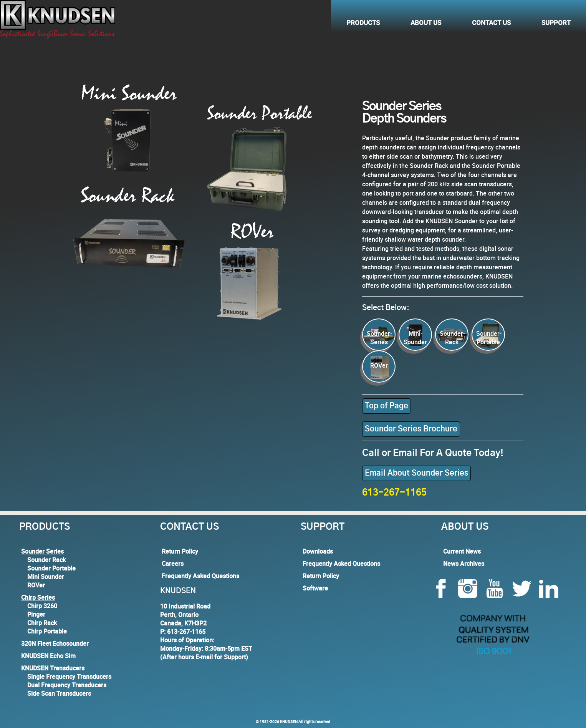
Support (556, 22)
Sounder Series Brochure (411, 429)
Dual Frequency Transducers (67, 685)
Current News (462, 551)
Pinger (36, 614)
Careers (173, 564)
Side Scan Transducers (59, 693)
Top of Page (387, 406)
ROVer (36, 585)
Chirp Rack (42, 623)
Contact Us (491, 22)
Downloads (318, 551)
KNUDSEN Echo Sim (48, 656)
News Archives (464, 564)
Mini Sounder (46, 577)
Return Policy (180, 551)
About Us (426, 22)
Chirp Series (38, 597)
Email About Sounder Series (416, 473)
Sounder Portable (51, 568)
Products (363, 22)
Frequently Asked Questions (200, 576)
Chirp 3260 (42, 606)
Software (315, 588)
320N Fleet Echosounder (55, 643)
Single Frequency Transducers (69, 677)
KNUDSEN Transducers (53, 668)
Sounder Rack (46, 560)
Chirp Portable (47, 631)
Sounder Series (42, 551)
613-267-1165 (394, 493)
